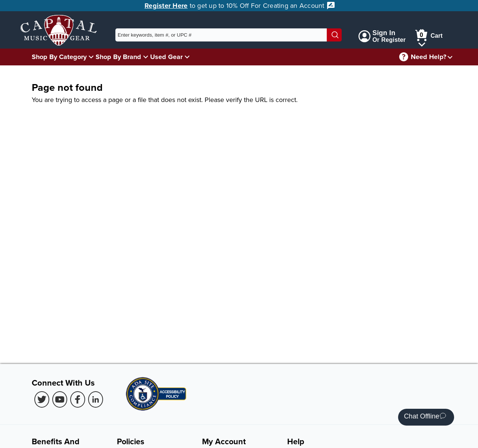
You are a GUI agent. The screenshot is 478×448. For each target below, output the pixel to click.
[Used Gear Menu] (187, 57)
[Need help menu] (450, 57)
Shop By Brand (118, 57)
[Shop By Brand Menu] (146, 57)
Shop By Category (59, 57)
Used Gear (166, 57)
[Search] (334, 35)
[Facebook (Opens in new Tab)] (78, 399)
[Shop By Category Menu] (91, 57)
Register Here (166, 6)
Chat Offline (425, 417)
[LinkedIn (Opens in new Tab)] (96, 399)
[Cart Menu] (422, 43)
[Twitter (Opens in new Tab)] (42, 399)
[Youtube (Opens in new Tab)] (60, 399)
